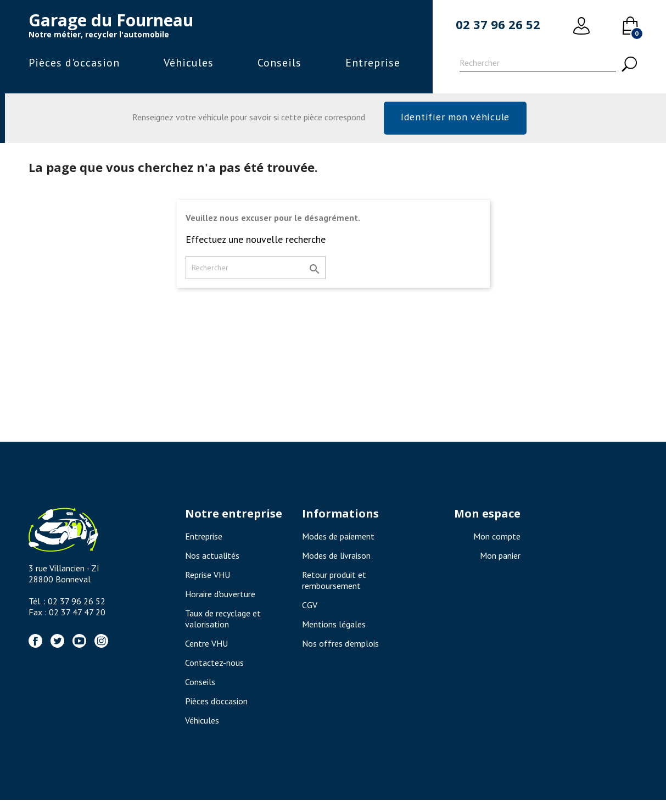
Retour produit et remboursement (334, 580)
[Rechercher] (538, 64)
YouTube (79, 641)
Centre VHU (206, 643)
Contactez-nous (214, 663)
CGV (310, 605)
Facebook (35, 641)
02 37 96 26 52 (498, 24)
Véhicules (189, 63)
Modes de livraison (336, 555)
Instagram (101, 641)
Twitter (57, 641)
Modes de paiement (338, 536)
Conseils (279, 63)
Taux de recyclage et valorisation (223, 619)
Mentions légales (334, 624)
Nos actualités (212, 555)
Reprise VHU (208, 575)
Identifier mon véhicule (455, 117)
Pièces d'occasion (74, 63)
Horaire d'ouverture (220, 594)
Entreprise (373, 63)
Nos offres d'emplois (340, 643)
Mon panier (500, 555)
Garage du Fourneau (111, 20)
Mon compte (497, 536)
